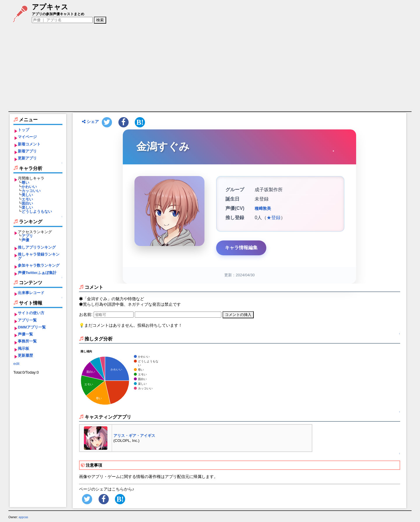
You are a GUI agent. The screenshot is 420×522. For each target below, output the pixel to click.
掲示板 (23, 348)
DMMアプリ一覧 (32, 327)
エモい (27, 199)
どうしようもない (37, 211)
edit (16, 364)
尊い (25, 183)
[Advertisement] (210, 68)
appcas (23, 517)
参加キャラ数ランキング (39, 265)
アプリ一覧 (27, 320)
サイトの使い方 (31, 313)
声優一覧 (25, 334)
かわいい (29, 187)
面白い (27, 203)
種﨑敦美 (263, 208)
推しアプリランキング (37, 247)
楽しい (27, 207)
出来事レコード (31, 293)
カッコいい (31, 191)
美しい (27, 195)
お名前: (86, 314)
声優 (25, 240)
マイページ (27, 137)
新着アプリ (27, 151)
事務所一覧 (27, 341)
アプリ (27, 236)
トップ (23, 130)
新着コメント (29, 144)
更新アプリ (27, 158)
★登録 (274, 218)
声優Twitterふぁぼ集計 (37, 273)
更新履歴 (25, 355)
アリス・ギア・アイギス (134, 436)
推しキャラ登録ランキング (39, 256)
